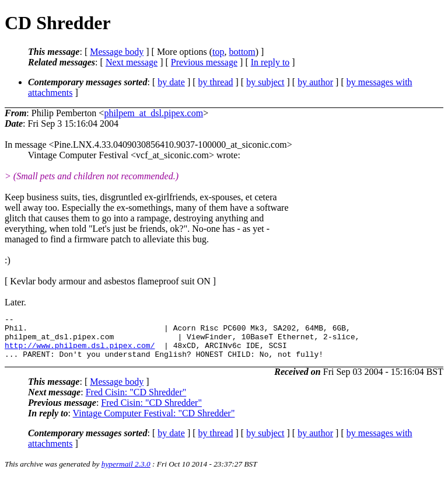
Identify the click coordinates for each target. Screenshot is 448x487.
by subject (265, 82)
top (218, 52)
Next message (132, 62)
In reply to (270, 62)
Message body (117, 52)
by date (171, 82)
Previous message (204, 62)
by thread (216, 82)
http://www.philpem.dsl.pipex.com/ (80, 352)
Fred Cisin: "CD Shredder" (136, 401)
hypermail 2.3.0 (126, 473)
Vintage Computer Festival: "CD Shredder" (154, 422)
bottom (242, 52)
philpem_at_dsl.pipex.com (153, 113)
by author (315, 82)
